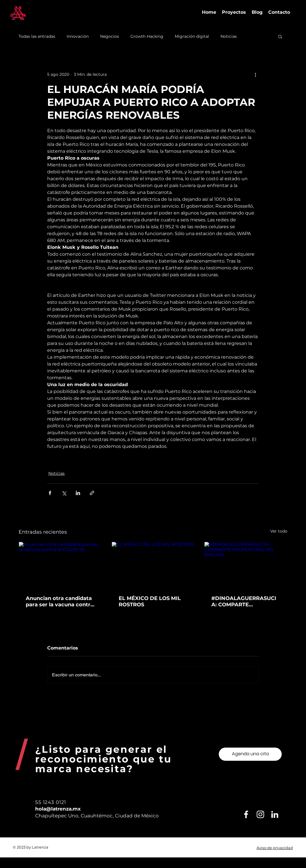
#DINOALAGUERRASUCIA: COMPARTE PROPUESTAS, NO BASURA (244, 601)
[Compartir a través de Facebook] (50, 493)
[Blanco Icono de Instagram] (260, 814)
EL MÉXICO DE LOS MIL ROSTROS (150, 601)
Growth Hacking (147, 36)
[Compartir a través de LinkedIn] (78, 493)
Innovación (78, 36)
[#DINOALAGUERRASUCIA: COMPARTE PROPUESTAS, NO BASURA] (246, 565)
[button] (280, 36)
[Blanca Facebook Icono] (246, 814)
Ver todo (279, 531)
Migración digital (192, 36)
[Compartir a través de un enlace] (92, 493)
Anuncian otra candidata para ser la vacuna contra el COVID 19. (60, 601)
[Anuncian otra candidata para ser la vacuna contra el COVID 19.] (60, 565)
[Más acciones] (255, 74)
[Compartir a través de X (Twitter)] (64, 493)
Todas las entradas (37, 36)
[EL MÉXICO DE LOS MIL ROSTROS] (153, 565)
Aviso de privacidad (275, 848)
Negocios (110, 36)
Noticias (229, 36)
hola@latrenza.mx (58, 809)
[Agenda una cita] (250, 754)
